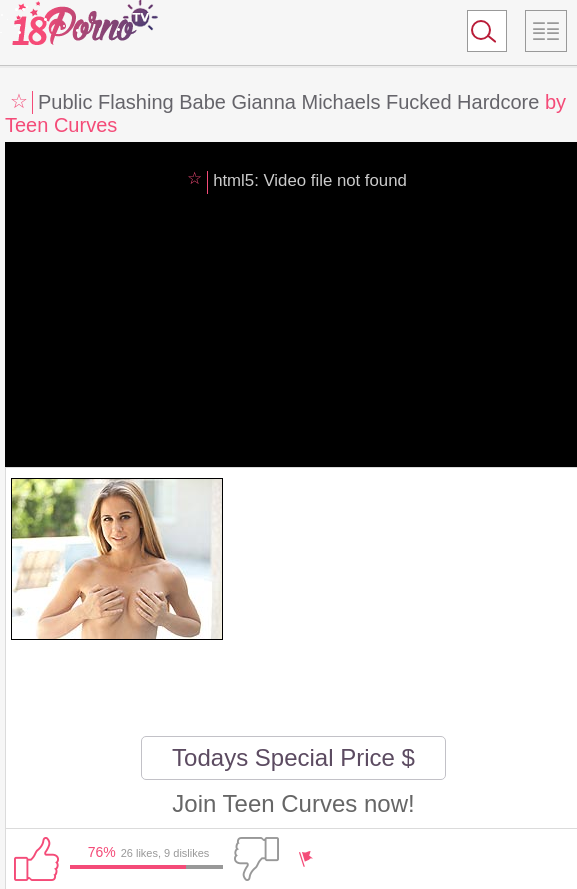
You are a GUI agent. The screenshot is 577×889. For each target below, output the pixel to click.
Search (478, 35)
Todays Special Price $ (293, 757)
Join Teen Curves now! (293, 803)
